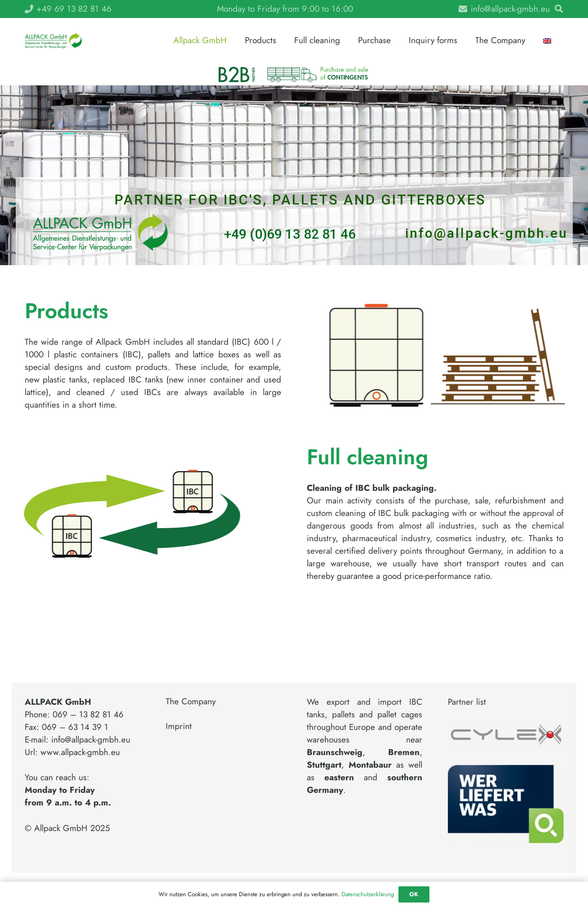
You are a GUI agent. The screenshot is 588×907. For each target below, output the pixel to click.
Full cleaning (367, 457)
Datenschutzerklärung (368, 894)
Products (66, 311)
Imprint (179, 726)
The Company (191, 701)
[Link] (53, 41)
